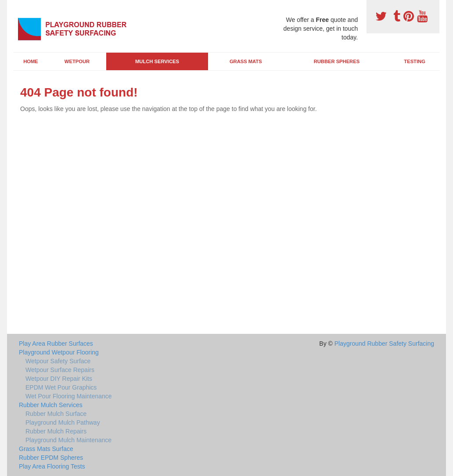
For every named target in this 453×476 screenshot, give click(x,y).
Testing (414, 61)
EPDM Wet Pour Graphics (61, 387)
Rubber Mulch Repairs (56, 431)
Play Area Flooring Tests (52, 466)
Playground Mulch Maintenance (68, 440)
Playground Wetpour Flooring (59, 352)
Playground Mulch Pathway (63, 422)
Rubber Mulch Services (51, 405)
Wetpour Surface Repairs (60, 370)
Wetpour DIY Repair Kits (59, 379)
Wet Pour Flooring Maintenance (69, 396)
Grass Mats (246, 61)
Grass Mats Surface (46, 449)
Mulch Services (157, 61)
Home (31, 61)
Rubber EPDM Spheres (51, 458)
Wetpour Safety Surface (58, 361)
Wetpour (77, 61)
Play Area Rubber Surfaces (56, 344)
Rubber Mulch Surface (56, 414)
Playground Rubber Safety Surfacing (384, 344)
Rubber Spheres (337, 61)
